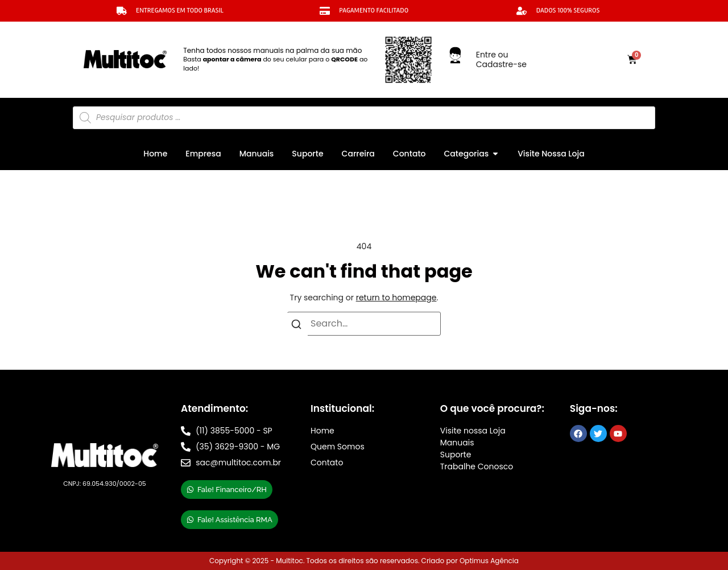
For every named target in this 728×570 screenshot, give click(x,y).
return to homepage (396, 298)
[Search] (296, 327)
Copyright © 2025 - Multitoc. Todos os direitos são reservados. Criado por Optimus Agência (364, 561)
